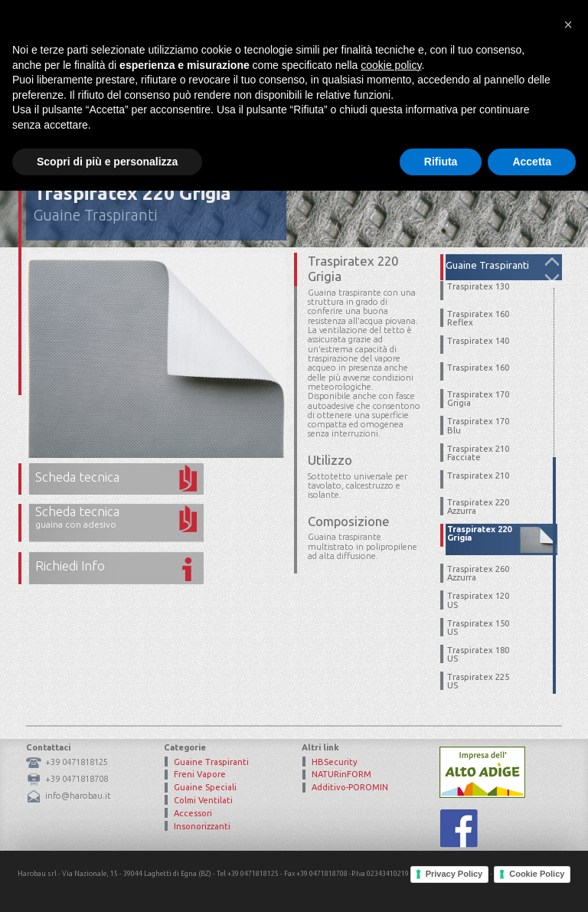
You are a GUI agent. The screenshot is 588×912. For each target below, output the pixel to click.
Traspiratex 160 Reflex (478, 319)
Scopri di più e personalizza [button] (107, 882)
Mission (317, 72)
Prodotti (378, 72)
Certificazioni (452, 72)
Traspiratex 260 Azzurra (478, 574)
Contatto (528, 72)
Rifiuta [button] (441, 882)
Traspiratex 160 (478, 368)
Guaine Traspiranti (96, 215)
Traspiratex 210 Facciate (478, 453)
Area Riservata (435, 18)
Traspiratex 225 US (478, 682)
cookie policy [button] (391, 786)
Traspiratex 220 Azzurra (478, 507)
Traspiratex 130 (478, 287)
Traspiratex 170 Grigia (478, 399)
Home (265, 72)
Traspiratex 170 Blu (478, 426)
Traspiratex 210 (478, 476)
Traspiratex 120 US (478, 600)
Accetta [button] (532, 882)
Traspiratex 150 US (478, 628)
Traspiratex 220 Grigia (479, 534)
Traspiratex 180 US (478, 655)
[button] (568, 746)
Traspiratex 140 (478, 341)
